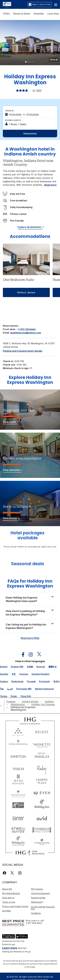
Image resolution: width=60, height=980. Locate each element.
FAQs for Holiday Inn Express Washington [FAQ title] (30, 584)
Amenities (39, 14)
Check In (9, 111)
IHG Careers (37, 889)
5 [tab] (34, 62)
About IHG (7, 889)
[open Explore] (12, 702)
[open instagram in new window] (29, 655)
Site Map (7, 911)
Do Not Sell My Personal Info (43, 908)
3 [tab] (30, 62)
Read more (50, 185)
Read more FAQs (30, 638)
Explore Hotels (38, 898)
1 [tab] (26, 62)
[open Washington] (18, 704)
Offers (6, 14)
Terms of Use (9, 902)
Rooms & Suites (22, 14)
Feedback (36, 913)
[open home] (2, 706)
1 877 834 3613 (34, 923)
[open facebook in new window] (22, 655)
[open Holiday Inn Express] (43, 704)
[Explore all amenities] (30, 228)
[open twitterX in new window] (38, 655)
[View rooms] (10, 422)
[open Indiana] (49, 702)
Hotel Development (41, 893)
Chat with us (8, 898)
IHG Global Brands (11, 893)
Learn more (10, 948)
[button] (56, 4)
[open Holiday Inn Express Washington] (26, 709)
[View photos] (11, 519)
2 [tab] (28, 62)
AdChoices (37, 902)
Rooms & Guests (13, 120)
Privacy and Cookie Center (15, 906)
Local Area (53, 14)
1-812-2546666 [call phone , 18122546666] (27, 329)
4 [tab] (32, 62)
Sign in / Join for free (39, 4)
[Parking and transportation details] (23, 351)
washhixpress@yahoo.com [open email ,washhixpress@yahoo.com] (26, 333)
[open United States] (30, 702)
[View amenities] (12, 470)
